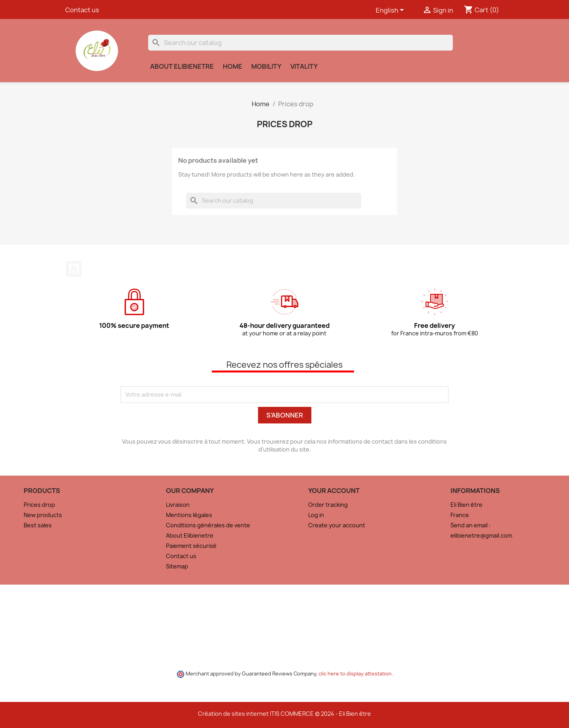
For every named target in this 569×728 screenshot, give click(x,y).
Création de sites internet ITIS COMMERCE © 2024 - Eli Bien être (284, 714)
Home (233, 66)
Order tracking (328, 505)
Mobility (266, 66)
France (460, 515)
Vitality (304, 66)
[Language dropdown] (391, 11)
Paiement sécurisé (191, 546)
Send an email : (470, 525)
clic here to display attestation (355, 674)
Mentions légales (189, 515)
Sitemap (177, 566)
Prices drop (39, 505)
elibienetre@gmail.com (481, 535)
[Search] (301, 43)
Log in (316, 515)
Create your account (337, 525)
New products (43, 515)
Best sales (38, 525)
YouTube (74, 269)
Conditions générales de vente (208, 525)
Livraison (178, 505)
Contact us (82, 10)
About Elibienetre (182, 66)
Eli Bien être (466, 505)
